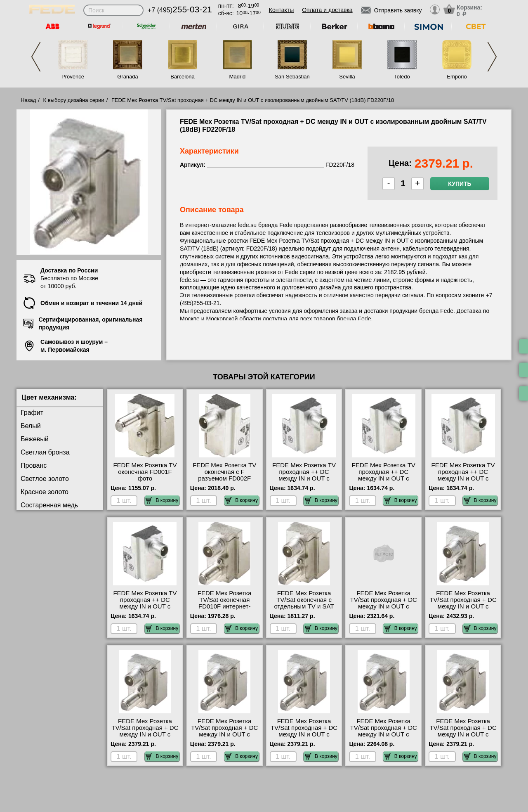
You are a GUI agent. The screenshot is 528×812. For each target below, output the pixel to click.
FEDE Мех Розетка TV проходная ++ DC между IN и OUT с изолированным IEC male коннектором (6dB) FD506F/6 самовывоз (145, 610)
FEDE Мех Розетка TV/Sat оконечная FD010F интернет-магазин (225, 603)
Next (492, 57)
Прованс (34, 465)
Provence (73, 77)
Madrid (238, 77)
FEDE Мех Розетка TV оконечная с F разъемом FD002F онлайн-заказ (224, 475)
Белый (31, 426)
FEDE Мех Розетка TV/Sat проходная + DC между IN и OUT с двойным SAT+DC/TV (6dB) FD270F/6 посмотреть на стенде (463, 610)
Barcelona (183, 77)
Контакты (281, 10)
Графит (32, 413)
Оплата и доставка (327, 10)
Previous (36, 57)
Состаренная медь (49, 505)
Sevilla (347, 77)
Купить (460, 184)
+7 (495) (180, 10)
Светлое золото (45, 479)
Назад (28, 100)
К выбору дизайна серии (74, 100)
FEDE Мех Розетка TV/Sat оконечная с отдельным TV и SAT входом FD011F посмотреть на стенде (304, 606)
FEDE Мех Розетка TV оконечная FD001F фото (145, 472)
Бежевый (35, 439)
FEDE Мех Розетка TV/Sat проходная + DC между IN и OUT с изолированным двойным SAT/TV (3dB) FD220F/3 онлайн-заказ (383, 738)
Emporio (457, 77)
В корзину (162, 500)
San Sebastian (292, 77)
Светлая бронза (45, 452)
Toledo (402, 77)
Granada (128, 77)
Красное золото (45, 492)
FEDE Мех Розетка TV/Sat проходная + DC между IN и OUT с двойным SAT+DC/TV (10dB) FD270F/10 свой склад (384, 610)
